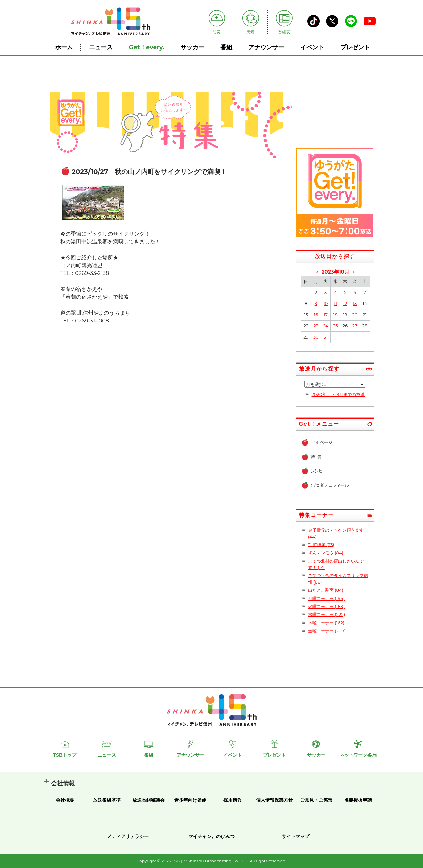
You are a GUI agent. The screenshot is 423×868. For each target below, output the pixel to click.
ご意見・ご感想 (316, 800)
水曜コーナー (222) (326, 614)
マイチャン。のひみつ (211, 836)
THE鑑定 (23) (321, 545)
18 (336, 315)
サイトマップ (296, 836)
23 (316, 326)
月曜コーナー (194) (326, 598)
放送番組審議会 (149, 800)
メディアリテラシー (128, 836)
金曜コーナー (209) (327, 631)
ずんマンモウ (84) (326, 553)
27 (355, 326)
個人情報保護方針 (274, 800)
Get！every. (147, 47)
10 (326, 303)
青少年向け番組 (190, 800)
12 (345, 303)
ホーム (64, 47)
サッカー (192, 47)
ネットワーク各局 (358, 755)
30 (316, 337)
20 (355, 315)
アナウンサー (266, 47)
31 (326, 337)
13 (355, 303)
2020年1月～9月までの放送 (338, 394)
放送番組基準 (107, 800)
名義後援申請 (358, 800)
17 (326, 315)
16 (316, 315)
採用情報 (233, 800)
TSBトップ (65, 755)
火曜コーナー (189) (326, 606)
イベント (312, 47)
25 (336, 326)
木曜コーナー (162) (326, 623)
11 (335, 303)
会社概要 (65, 800)
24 (326, 326)
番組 (226, 47)
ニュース (101, 47)
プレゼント (355, 47)
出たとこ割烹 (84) (326, 590)
